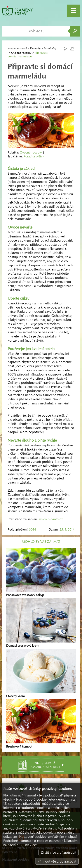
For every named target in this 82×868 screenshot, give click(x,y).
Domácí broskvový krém (41, 623)
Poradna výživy (34, 156)
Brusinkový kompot (41, 724)
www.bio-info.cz (51, 519)
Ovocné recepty (21, 53)
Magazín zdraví (17, 48)
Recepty (35, 48)
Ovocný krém (41, 673)
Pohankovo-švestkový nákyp (41, 572)
